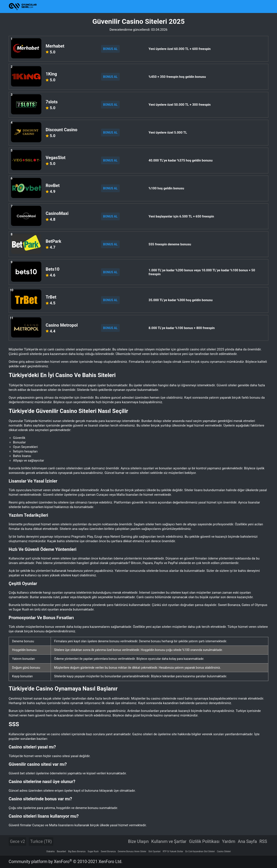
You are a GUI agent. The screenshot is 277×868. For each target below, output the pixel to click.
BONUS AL (110, 49)
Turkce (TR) (41, 842)
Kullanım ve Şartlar (169, 842)
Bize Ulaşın (138, 842)
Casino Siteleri (224, 851)
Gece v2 (17, 842)
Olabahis (51, 851)
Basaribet (61, 851)
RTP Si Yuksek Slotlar (173, 851)
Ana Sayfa (247, 842)
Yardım (229, 842)
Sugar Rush (93, 851)
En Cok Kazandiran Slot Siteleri (200, 851)
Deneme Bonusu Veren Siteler (132, 851)
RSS (263, 842)
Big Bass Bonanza (77, 851)
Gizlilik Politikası (204, 842)
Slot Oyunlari (155, 851)
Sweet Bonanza (108, 851)
